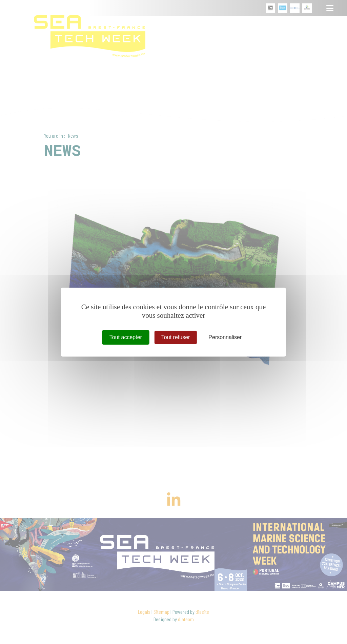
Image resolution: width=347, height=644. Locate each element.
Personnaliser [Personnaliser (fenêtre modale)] (225, 337)
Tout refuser (176, 337)
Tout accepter (126, 337)
